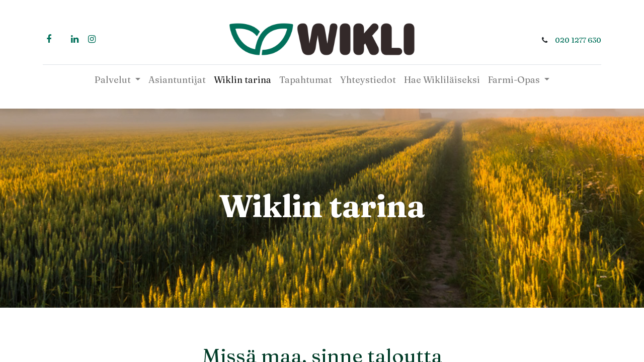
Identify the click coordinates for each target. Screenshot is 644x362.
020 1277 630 (578, 40)
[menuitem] (177, 80)
